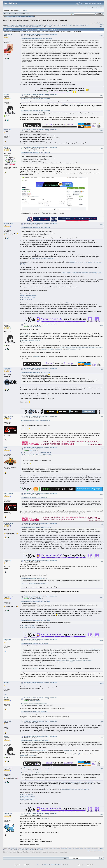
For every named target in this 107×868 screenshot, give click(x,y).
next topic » (101, 24)
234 (21, 27)
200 (26, 25)
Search (17, 16)
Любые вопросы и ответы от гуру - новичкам (52, 20)
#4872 (101, 561)
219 (71, 25)
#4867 (101, 369)
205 (38, 25)
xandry (6, 95)
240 (35, 27)
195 (14, 25)
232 (16, 27)
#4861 (101, 35)
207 (43, 25)
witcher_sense (9, 224)
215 (62, 25)
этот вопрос (45, 818)
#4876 (101, 699)
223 (81, 25)
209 (47, 25)
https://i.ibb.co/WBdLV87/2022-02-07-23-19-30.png (35, 584)
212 (55, 25)
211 (52, 25)
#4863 (101, 131)
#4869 (101, 449)
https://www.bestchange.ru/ (39, 750)
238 (30, 27)
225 (85, 25)
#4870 (101, 494)
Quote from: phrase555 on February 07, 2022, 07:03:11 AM (35, 99)
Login (22, 16)
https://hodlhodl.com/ (27, 294)
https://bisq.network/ (26, 299)
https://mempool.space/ (27, 625)
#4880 (101, 815)
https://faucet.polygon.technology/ (31, 340)
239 (33, 27)
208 (45, 25)
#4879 (101, 769)
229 (9, 27)
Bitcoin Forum (7, 20)
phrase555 (7, 130)
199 (24, 25)
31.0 (24, 14)
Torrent (27, 14)
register (25, 10)
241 (38, 27)
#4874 (101, 640)
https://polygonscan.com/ (28, 335)
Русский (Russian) (23, 20)
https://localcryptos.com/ (28, 297)
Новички (33, 20)
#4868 (101, 417)
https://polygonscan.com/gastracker (52, 349)
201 (28, 25)
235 (23, 27)
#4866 (101, 325)
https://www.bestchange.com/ (75, 303)
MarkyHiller (8, 721)
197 (19, 25)
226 (88, 25)
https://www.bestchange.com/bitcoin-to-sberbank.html (78, 782)
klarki (6, 147)
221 (76, 25)
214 (59, 25)
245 (48, 27)
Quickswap (36, 356)
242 (40, 27)
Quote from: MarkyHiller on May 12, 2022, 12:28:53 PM (34, 740)
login (20, 10)
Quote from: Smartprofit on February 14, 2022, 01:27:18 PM (36, 420)
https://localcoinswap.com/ (28, 296)
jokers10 (32, 150)
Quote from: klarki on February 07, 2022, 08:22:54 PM (34, 578)
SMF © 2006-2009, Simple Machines (60, 865)
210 (50, 25)
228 (7, 27)
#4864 (101, 149)
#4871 (101, 524)
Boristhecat (8, 814)
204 (36, 25)
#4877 (101, 722)
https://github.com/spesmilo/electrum (43, 258)
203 (33, 25)
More (32, 16)
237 (28, 27)
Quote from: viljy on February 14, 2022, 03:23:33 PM (34, 498)
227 (4, 27)
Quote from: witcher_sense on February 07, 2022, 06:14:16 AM (36, 39)
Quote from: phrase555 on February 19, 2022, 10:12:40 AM (35, 601)
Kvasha (6, 683)
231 (14, 27)
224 (83, 25)
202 (31, 25)
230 (11, 27)
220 (74, 25)
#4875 (101, 683)
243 (42, 27)
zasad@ (37, 700)
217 (66, 25)
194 (12, 25)
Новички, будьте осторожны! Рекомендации (71, 104)
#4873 (101, 597)
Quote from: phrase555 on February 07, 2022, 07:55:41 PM (35, 153)
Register (27, 16)
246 (50, 27)
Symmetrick (39, 150)
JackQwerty (8, 34)
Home (8, 16)
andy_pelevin (8, 416)
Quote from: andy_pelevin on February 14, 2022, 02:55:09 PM (36, 453)
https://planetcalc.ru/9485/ (73, 349)
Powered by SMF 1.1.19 (44, 865)
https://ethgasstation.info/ (28, 627)
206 (40, 25)
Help (13, 16)
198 (21, 25)
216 (64, 25)
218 (69, 25)
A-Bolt (6, 698)
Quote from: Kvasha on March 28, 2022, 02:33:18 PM (34, 703)
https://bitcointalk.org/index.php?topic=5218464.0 (76, 789)
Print (101, 27)
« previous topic (95, 23)
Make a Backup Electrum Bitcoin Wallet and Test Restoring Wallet (82, 273)
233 (18, 27)
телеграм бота (68, 750)
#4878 (101, 737)
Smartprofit (8, 368)
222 (78, 25)
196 (17, 25)
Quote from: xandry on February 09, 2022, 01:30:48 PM (34, 644)
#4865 (101, 224)
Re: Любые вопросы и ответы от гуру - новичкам (40, 34)
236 (26, 27)
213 (57, 25)
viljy (5, 448)
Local (14, 20)
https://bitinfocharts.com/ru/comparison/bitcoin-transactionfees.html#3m (82, 347)
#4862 (101, 95)
